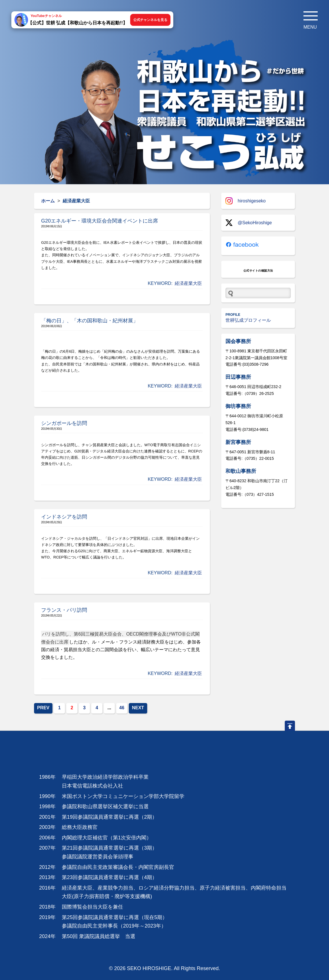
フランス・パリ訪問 (64, 610)
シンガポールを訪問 (64, 423)
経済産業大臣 (188, 283)
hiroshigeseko (246, 201)
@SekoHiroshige (249, 223)
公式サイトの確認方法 (258, 271)
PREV (43, 708)
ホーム (48, 201)
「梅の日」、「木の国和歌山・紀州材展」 (90, 321)
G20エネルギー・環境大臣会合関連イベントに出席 (100, 221)
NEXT (138, 708)
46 (122, 708)
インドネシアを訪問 (64, 517)
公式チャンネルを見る (150, 20)
